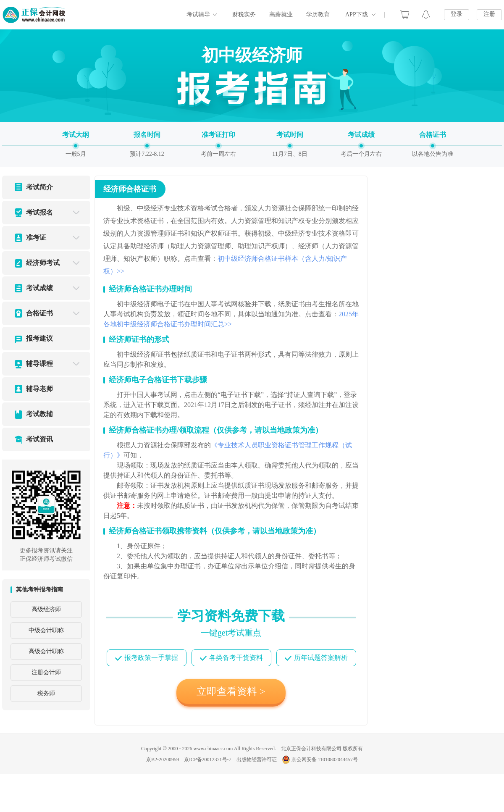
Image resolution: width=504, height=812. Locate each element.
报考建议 (39, 338)
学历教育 (318, 14)
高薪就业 (281, 14)
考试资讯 (39, 439)
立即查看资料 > (231, 691)
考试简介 (39, 187)
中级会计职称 (46, 630)
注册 (489, 14)
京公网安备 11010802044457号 (320, 759)
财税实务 (244, 14)
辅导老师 (39, 389)
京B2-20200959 (163, 759)
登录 (457, 14)
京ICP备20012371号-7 (208, 759)
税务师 (46, 693)
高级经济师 (46, 609)
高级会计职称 (46, 651)
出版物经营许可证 (257, 759)
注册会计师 (46, 672)
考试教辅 (39, 414)
